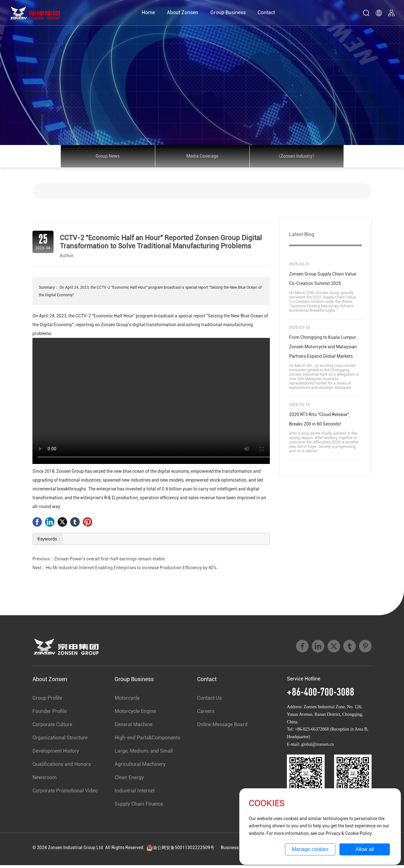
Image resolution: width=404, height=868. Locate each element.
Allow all (365, 849)
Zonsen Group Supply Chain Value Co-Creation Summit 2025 (323, 281)
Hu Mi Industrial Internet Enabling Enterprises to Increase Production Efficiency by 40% (131, 570)
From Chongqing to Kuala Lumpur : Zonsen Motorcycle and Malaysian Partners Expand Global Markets (324, 350)
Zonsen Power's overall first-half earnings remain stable (109, 562)
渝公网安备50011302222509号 (180, 850)
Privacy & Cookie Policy (349, 833)
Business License (238, 850)
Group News (108, 158)
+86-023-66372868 (312, 732)
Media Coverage (202, 158)
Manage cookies (310, 849)
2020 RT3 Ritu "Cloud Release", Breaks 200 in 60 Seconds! (319, 422)
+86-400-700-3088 (321, 694)
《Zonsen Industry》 (296, 158)
